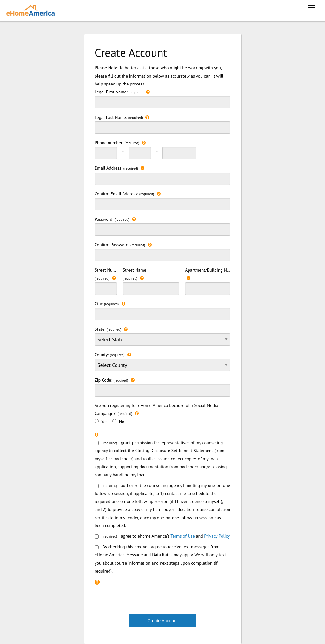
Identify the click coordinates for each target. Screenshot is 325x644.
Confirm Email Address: (162, 200)
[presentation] (143, 599)
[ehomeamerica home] (30, 10)
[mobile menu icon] (311, 8)
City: (162, 310)
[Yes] (97, 421)
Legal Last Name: (162, 124)
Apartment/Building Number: (208, 281)
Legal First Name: (162, 98)
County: (162, 363)
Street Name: (151, 281)
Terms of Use (183, 536)
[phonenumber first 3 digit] (106, 153)
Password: (162, 226)
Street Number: (106, 281)
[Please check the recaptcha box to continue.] (97, 582)
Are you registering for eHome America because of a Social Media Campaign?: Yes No (156, 413)
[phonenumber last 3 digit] (179, 153)
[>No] (114, 421)
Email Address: (162, 174)
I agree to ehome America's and (162, 536)
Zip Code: (162, 386)
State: (162, 336)
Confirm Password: (162, 251)
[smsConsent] (97, 547)
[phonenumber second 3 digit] (140, 153)
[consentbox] (97, 536)
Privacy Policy (217, 536)
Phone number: (120, 143)
